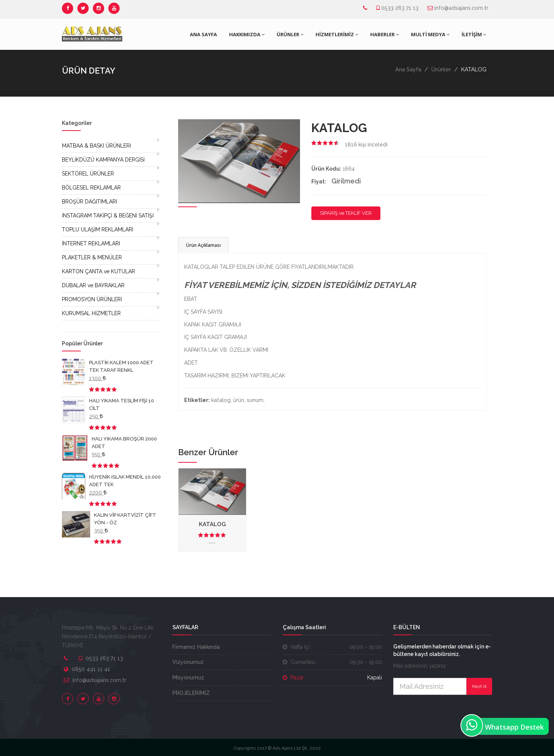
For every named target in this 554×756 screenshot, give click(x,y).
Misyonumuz (188, 677)
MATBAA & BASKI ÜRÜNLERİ (96, 146)
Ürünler (441, 69)
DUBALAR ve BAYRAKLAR (93, 285)
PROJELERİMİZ (191, 693)
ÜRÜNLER (290, 34)
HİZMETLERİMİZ (337, 34)
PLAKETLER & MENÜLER (92, 257)
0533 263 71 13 (400, 8)
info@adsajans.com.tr (461, 8)
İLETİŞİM (474, 34)
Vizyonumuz (188, 662)
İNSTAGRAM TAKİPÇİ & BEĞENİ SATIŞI (108, 216)
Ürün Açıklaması (203, 245)
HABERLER (385, 34)
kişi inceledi (366, 145)
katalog (221, 400)
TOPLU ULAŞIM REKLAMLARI (98, 229)
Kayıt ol (479, 686)
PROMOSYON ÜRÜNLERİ (92, 299)
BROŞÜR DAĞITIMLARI (89, 202)
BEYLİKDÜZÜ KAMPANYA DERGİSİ (103, 160)
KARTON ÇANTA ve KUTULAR (98, 271)
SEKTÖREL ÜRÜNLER (88, 174)
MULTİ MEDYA (430, 34)
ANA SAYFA (203, 34)
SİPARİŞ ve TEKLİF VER (346, 213)
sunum (255, 400)
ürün (239, 400)
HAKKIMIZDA (247, 34)
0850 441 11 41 (91, 669)
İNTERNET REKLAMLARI (91, 243)
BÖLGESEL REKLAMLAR (91, 188)
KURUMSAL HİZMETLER (91, 313)
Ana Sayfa (408, 69)
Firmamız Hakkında (196, 647)
